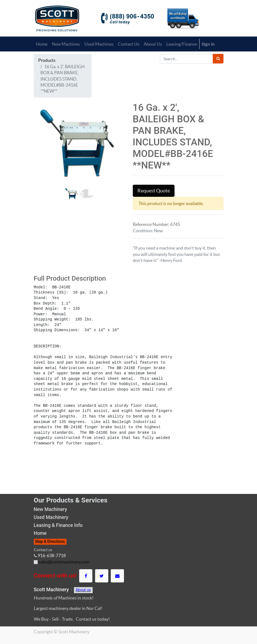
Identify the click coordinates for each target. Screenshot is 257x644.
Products (47, 60)
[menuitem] (42, 44)
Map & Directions (50, 541)
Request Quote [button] (154, 191)
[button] (41, 157)
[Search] (218, 59)
